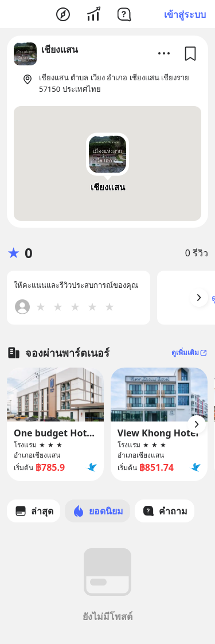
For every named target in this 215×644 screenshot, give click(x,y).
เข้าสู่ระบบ (185, 14)
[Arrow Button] (199, 298)
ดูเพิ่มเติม (190, 352)
